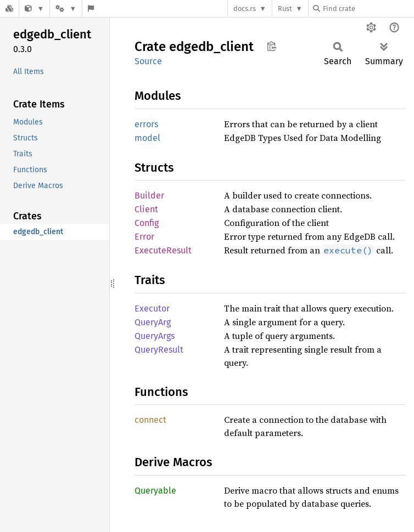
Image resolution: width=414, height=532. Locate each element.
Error (144, 237)
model (147, 138)
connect (150, 420)
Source (148, 61)
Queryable (155, 491)
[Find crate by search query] (368, 9)
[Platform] (66, 9)
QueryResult (159, 350)
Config (147, 223)
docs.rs (245, 9)
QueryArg (153, 322)
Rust (285, 9)
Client (146, 209)
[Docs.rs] (9, 9)
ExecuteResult (163, 250)
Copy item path (272, 46)
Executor (152, 309)
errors (146, 124)
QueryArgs (155, 336)
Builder (149, 196)
